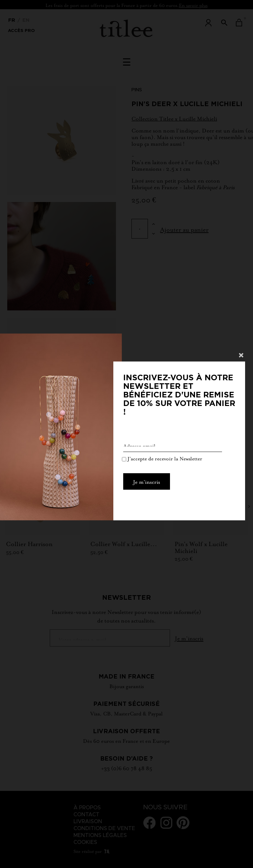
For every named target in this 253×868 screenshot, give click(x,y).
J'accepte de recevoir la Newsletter (162, 459)
